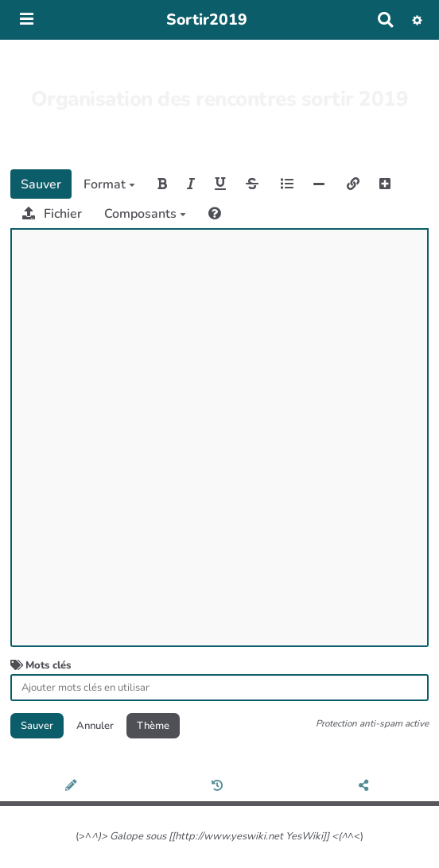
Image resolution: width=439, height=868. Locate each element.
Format (109, 184)
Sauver (41, 184)
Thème (153, 726)
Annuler (95, 726)
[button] (417, 20)
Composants (145, 214)
